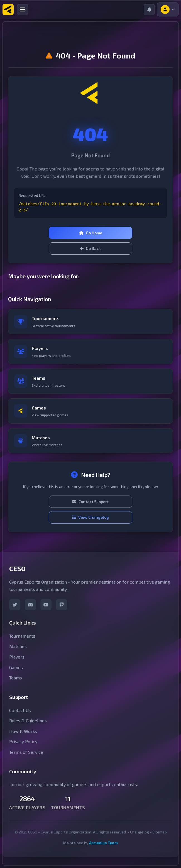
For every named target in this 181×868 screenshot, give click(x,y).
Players (17, 657)
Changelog (140, 832)
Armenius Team (103, 843)
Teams (16, 678)
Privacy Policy (23, 741)
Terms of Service (26, 752)
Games (16, 667)
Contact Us (20, 710)
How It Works (23, 731)
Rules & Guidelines (28, 721)
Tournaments (22, 636)
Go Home (91, 233)
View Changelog (90, 517)
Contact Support (90, 502)
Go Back (90, 248)
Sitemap (160, 832)
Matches (18, 646)
